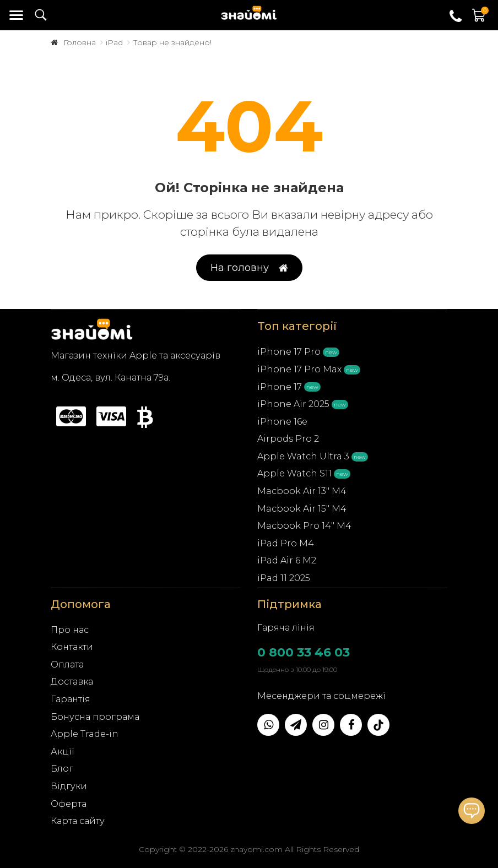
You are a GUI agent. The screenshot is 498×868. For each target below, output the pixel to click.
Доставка (72, 682)
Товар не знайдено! (172, 42)
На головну (249, 268)
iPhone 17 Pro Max (299, 369)
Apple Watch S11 (294, 473)
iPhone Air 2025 (293, 404)
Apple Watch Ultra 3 (303, 456)
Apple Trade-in (85, 734)
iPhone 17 (280, 387)
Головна (80, 42)
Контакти (72, 647)
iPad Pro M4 (286, 543)
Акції (63, 752)
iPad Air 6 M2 (287, 560)
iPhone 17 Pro (289, 352)
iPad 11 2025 (284, 578)
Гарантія (71, 699)
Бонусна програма (95, 717)
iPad (114, 42)
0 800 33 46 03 (304, 652)
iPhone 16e (282, 422)
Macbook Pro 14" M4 (304, 526)
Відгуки (69, 786)
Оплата (67, 664)
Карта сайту (78, 821)
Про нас (70, 630)
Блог (62, 769)
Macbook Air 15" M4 (302, 509)
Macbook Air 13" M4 (302, 491)
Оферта (69, 804)
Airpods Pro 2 (288, 439)
